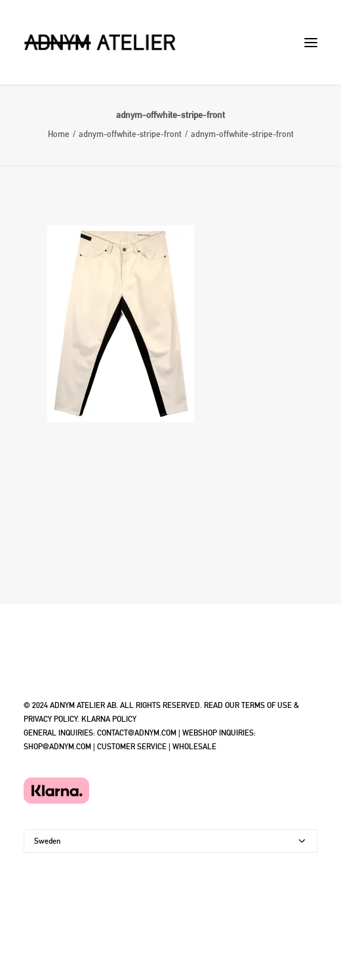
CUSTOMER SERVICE (132, 747)
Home (59, 134)
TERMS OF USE (267, 705)
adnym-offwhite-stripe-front (130, 134)
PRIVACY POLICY (50, 719)
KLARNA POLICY (109, 719)
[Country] (170, 841)
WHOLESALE (194, 747)
